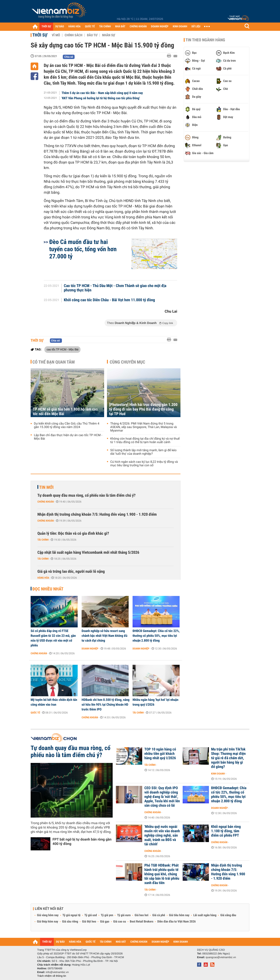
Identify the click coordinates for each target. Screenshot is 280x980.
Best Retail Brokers (142, 922)
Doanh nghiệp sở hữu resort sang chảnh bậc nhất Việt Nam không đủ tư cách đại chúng (104, 636)
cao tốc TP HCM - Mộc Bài (62, 349)
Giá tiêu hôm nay (179, 915)
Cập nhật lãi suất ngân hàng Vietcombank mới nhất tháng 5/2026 (88, 553)
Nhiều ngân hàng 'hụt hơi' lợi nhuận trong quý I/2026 (155, 702)
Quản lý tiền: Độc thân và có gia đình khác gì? (73, 534)
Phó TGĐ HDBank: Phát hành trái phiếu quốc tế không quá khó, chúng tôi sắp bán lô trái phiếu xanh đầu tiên (162, 874)
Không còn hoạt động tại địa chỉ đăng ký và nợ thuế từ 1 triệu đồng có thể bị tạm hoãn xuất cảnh (145, 440)
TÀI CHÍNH (105, 27)
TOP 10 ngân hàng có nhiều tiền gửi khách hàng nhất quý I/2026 (160, 754)
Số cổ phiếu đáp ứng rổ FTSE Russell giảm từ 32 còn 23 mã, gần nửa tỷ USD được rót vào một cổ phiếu (53, 638)
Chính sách (73, 35)
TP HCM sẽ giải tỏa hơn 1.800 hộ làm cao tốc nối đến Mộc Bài (65, 412)
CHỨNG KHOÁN (138, 27)
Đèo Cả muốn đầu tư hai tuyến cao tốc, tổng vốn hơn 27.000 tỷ (83, 249)
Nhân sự (108, 35)
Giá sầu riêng (70, 922)
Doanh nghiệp (90, 649)
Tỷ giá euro (124, 915)
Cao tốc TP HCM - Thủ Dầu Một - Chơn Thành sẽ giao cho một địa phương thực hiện (115, 288)
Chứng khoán (46, 502)
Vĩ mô (56, 35)
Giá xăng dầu (228, 915)
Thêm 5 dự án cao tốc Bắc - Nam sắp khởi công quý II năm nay (102, 93)
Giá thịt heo (89, 922)
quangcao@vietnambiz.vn (221, 957)
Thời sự (40, 35)
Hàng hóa (43, 578)
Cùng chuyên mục (128, 362)
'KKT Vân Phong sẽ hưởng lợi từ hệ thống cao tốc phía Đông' (101, 98)
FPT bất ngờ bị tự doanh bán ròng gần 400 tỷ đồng (82, 842)
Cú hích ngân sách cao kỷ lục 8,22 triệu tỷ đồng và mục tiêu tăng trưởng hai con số (144, 464)
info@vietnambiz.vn (57, 972)
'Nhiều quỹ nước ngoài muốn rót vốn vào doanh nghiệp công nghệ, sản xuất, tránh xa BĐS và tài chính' (162, 836)
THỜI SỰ (46, 27)
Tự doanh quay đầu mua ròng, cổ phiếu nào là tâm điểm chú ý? (87, 495)
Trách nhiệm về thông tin (52, 976)
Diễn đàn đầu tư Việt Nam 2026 (176, 922)
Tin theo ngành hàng (205, 40)
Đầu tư (92, 35)
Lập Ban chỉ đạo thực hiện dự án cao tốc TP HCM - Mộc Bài (68, 437)
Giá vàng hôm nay (48, 915)
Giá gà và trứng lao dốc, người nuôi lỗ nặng (71, 572)
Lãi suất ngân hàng (205, 915)
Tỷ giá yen (107, 915)
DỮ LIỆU (196, 27)
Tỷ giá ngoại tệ (72, 915)
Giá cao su (120, 922)
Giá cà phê (159, 915)
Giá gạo (105, 922)
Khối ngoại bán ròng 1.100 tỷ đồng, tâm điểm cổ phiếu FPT (226, 831)
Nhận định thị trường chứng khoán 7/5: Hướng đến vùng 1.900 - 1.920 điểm (97, 514)
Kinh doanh (218, 774)
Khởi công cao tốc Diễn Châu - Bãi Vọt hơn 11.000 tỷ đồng (109, 300)
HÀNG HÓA (75, 27)
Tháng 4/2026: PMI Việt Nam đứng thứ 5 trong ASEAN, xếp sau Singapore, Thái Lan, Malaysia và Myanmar (143, 427)
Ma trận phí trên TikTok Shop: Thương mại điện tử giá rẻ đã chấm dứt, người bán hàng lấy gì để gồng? (228, 758)
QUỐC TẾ (90, 27)
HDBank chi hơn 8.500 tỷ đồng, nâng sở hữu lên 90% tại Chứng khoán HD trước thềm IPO (106, 705)
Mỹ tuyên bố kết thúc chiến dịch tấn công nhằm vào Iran (54, 702)
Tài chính (43, 540)
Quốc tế (35, 713)
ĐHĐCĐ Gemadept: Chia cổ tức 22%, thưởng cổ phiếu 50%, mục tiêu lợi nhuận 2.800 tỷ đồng (156, 636)
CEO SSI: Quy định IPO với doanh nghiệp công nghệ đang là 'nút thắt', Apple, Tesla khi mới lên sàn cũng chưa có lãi (162, 797)
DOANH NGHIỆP (160, 27)
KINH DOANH (180, 27)
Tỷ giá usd (91, 915)
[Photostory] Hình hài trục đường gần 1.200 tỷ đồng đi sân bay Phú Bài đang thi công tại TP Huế (143, 409)
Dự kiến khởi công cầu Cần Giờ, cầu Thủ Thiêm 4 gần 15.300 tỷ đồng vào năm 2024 (67, 425)
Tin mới (46, 487)
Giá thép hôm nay (48, 922)
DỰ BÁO (60, 27)
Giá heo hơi (141, 915)
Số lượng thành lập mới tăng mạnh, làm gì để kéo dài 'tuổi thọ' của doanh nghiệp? (143, 452)
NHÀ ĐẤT (120, 27)
